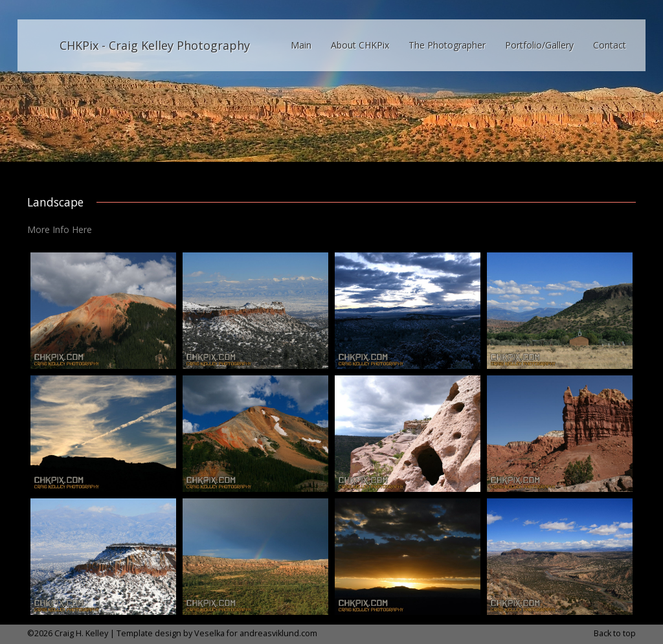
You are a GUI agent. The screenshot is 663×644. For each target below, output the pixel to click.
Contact (610, 45)
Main (301, 45)
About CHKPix (360, 45)
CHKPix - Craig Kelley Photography (155, 45)
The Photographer (447, 45)
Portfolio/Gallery (539, 45)
